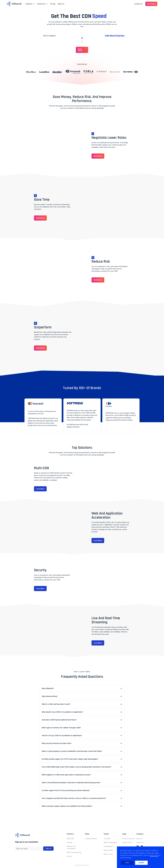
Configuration (108, 846)
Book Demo (151, 4)
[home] (14, 4)
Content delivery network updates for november (92, 839)
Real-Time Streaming (74, 852)
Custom (69, 856)
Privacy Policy (127, 842)
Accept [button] (141, 863)
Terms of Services (128, 839)
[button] (30, 4)
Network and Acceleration (71, 847)
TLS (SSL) (107, 839)
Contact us (138, 4)
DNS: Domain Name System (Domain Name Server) (111, 843)
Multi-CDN (70, 839)
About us (61, 4)
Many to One (108, 854)
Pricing (53, 4)
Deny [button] (127, 863)
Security (70, 842)
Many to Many (109, 850)
